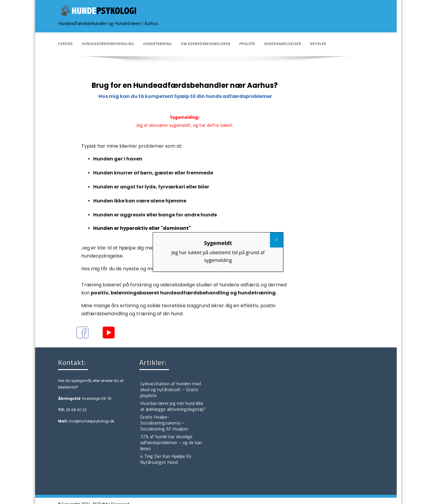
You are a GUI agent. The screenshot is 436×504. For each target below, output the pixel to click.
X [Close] (277, 240)
